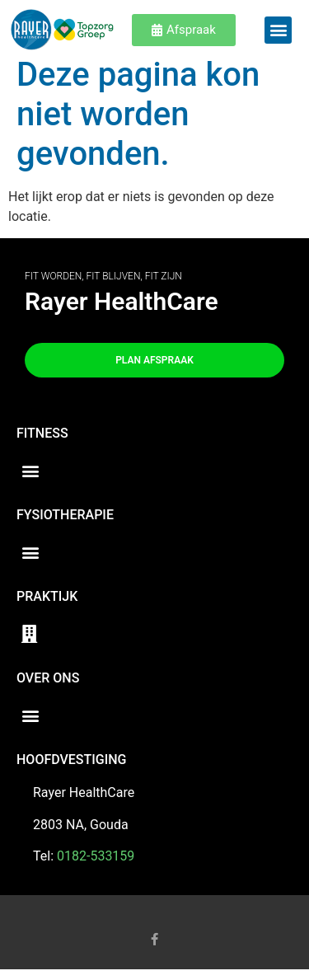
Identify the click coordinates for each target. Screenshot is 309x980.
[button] (278, 30)
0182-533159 (96, 867)
